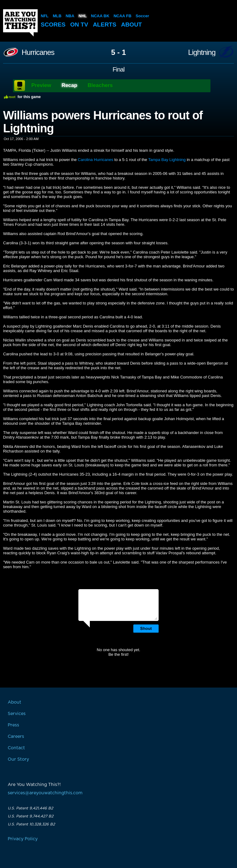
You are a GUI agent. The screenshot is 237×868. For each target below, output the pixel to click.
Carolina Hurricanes (96, 160)
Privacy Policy (23, 839)
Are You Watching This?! (20, 23)
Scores (53, 25)
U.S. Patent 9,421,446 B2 (30, 808)
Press (13, 725)
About (131, 25)
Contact (16, 748)
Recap (69, 85)
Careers (16, 737)
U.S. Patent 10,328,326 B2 (31, 824)
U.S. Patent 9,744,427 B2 (31, 816)
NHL (83, 16)
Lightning (202, 52)
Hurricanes (38, 52)
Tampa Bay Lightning (167, 160)
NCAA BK (100, 16)
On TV (79, 25)
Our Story (18, 759)
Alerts (105, 25)
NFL (45, 16)
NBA (70, 16)
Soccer (142, 16)
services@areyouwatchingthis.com (45, 793)
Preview (41, 85)
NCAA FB (123, 16)
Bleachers (100, 85)
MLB (57, 16)
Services (17, 714)
